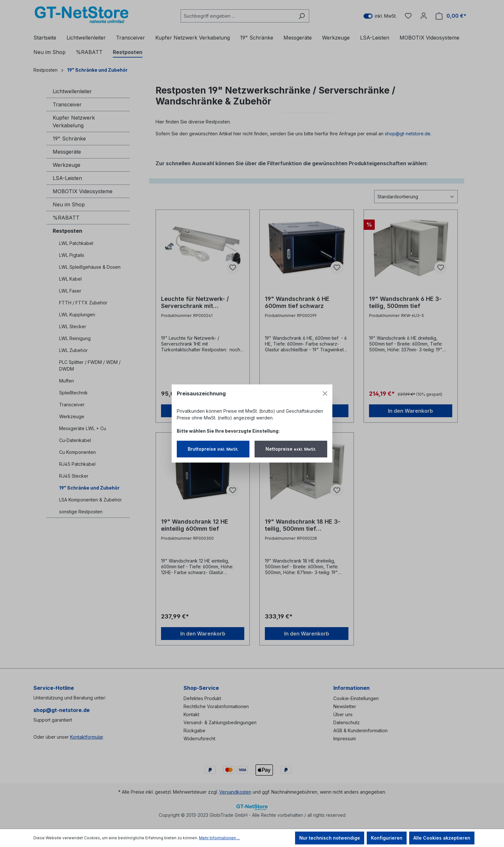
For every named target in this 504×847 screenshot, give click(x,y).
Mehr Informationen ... (219, 838)
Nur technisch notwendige (330, 838)
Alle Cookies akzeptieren (442, 838)
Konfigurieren (387, 838)
